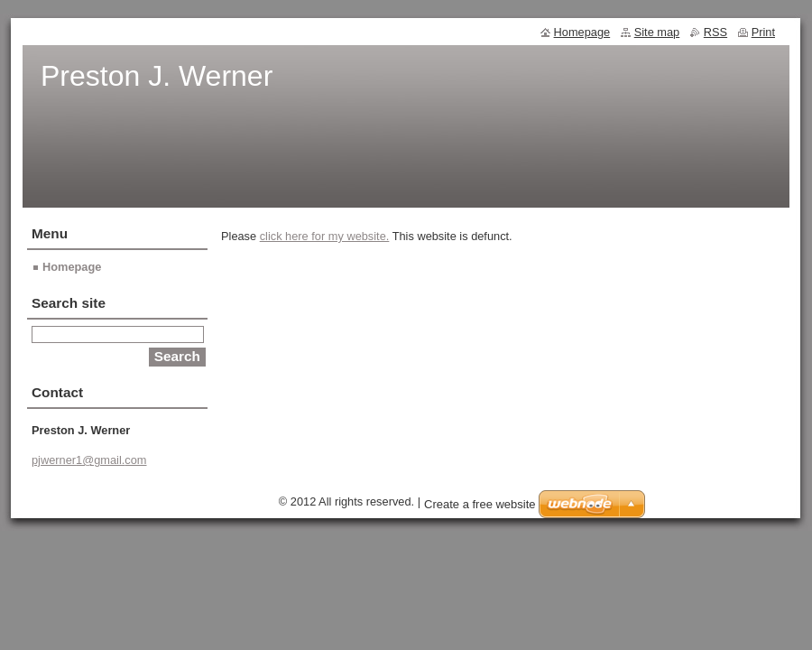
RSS (715, 32)
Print (763, 32)
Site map (657, 32)
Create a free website (480, 504)
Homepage (72, 267)
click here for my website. (325, 236)
